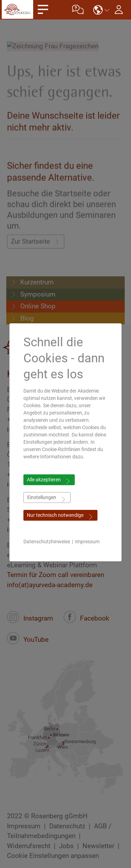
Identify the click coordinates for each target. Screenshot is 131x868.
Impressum (87, 542)
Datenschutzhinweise (47, 542)
